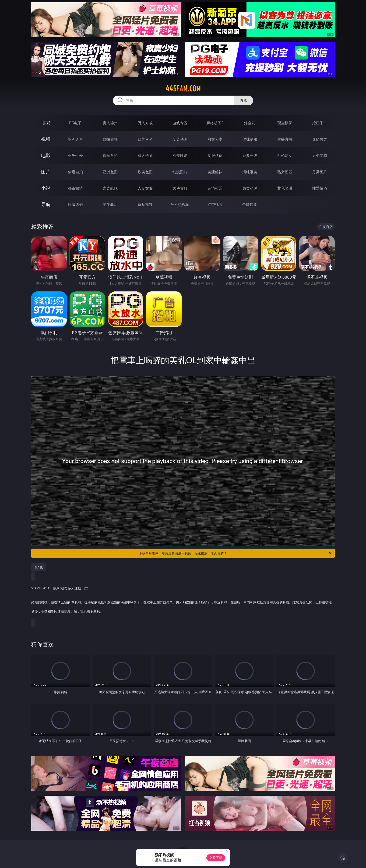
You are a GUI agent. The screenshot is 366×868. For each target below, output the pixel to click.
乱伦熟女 (285, 156)
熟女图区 (285, 172)
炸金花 (250, 123)
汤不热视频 (180, 204)
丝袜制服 (250, 139)
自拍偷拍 (110, 139)
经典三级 (250, 156)
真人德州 (110, 123)
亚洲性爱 (75, 156)
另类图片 (320, 172)
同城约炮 (75, 204)
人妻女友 (145, 188)
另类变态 (320, 156)
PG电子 (75, 123)
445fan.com (183, 89)
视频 (46, 139)
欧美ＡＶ (145, 139)
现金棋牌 (285, 123)
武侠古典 (180, 188)
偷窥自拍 (75, 172)
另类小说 (250, 188)
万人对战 (145, 123)
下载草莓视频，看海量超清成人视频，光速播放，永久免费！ (236, 553)
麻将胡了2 (215, 123)
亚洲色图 (110, 172)
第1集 (39, 567)
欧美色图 (145, 172)
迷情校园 (215, 188)
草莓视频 (145, 204)
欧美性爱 (180, 156)
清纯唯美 (250, 172)
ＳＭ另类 (320, 139)
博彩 (46, 123)
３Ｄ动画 (180, 139)
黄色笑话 (285, 188)
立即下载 (216, 858)
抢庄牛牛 (320, 123)
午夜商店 (110, 204)
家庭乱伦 (110, 188)
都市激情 (75, 188)
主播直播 (285, 139)
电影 (46, 155)
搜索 (244, 100)
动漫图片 (180, 172)
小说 (46, 188)
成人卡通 (145, 156)
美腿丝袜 (215, 172)
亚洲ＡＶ (75, 139)
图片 (46, 172)
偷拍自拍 (110, 156)
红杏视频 (215, 204)
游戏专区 (180, 123)
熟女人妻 (215, 139)
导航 (46, 204)
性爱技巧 (320, 188)
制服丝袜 (215, 156)
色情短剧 (250, 204)
